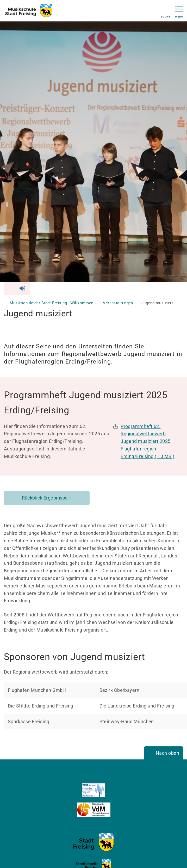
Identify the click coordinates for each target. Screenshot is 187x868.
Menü (179, 12)
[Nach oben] (164, 753)
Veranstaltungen (119, 303)
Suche (166, 12)
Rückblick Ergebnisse (45, 498)
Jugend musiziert (157, 303)
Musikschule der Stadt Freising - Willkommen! (53, 303)
